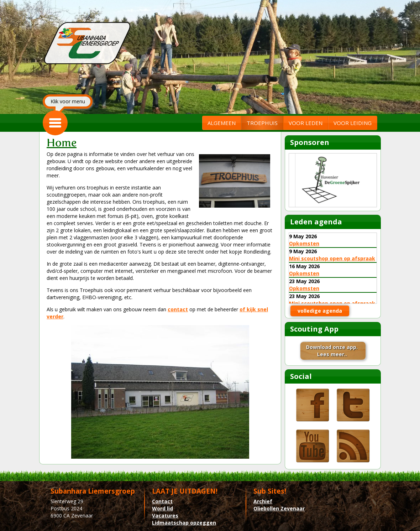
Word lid (162, 508)
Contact (162, 501)
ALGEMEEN (222, 123)
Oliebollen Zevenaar (279, 508)
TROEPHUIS (262, 123)
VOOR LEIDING (353, 123)
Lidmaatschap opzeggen (184, 523)
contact (178, 309)
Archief (263, 501)
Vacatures (165, 516)
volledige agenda (320, 311)
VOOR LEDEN (306, 123)
